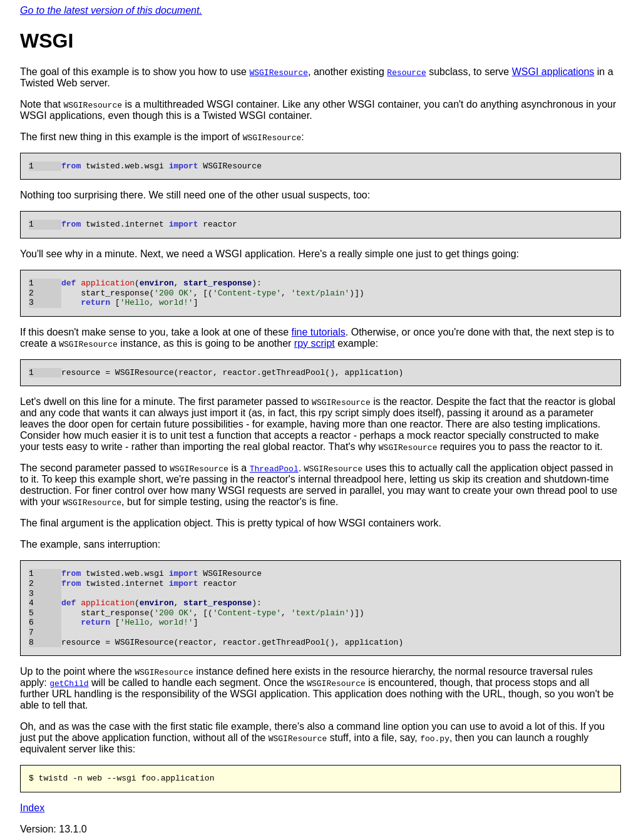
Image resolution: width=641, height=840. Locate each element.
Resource (406, 72)
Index (32, 808)
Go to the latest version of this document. (111, 10)
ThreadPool (274, 468)
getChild (69, 683)
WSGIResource (279, 72)
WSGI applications (553, 72)
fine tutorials (319, 332)
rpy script (315, 343)
